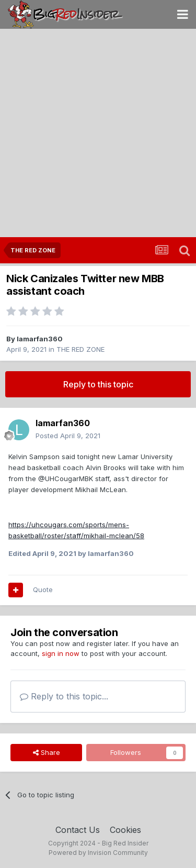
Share (47, 752)
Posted (68, 436)
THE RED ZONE (80, 349)
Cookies (125, 830)
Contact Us (78, 830)
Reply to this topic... (64, 696)
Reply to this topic (98, 384)
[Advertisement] (98, 134)
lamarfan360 (40, 339)
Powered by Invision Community (98, 853)
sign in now (61, 653)
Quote (43, 589)
